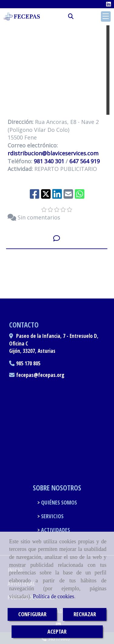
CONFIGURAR (32, 614)
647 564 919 (85, 161)
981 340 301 (49, 161)
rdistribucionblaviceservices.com (53, 153)
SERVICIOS (52, 516)
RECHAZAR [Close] (85, 614)
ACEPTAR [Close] (57, 631)
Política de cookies (54, 596)
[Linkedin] (109, 4)
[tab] (57, 238)
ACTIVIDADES (55, 530)
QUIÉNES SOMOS (58, 502)
